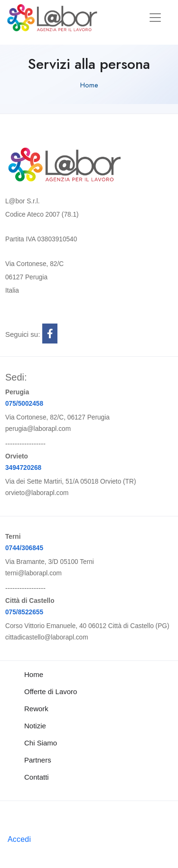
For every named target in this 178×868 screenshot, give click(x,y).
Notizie (35, 726)
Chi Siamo (41, 743)
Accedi (19, 839)
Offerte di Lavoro (51, 692)
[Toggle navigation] (155, 18)
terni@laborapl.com (33, 573)
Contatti (37, 777)
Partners (38, 760)
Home (89, 85)
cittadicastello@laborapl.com (47, 637)
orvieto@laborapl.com (37, 493)
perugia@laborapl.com (38, 429)
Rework (36, 709)
